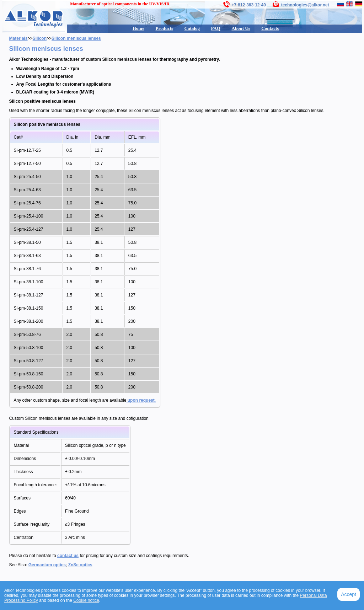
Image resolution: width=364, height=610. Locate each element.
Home (138, 28)
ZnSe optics (80, 565)
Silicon (40, 38)
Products (164, 28)
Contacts (270, 28)
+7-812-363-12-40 (248, 5)
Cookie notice (86, 600)
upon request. (141, 400)
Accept (349, 594)
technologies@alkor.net (305, 5)
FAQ (215, 28)
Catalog (192, 28)
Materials (18, 38)
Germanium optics (47, 565)
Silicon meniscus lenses (76, 38)
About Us (241, 28)
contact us (68, 556)
